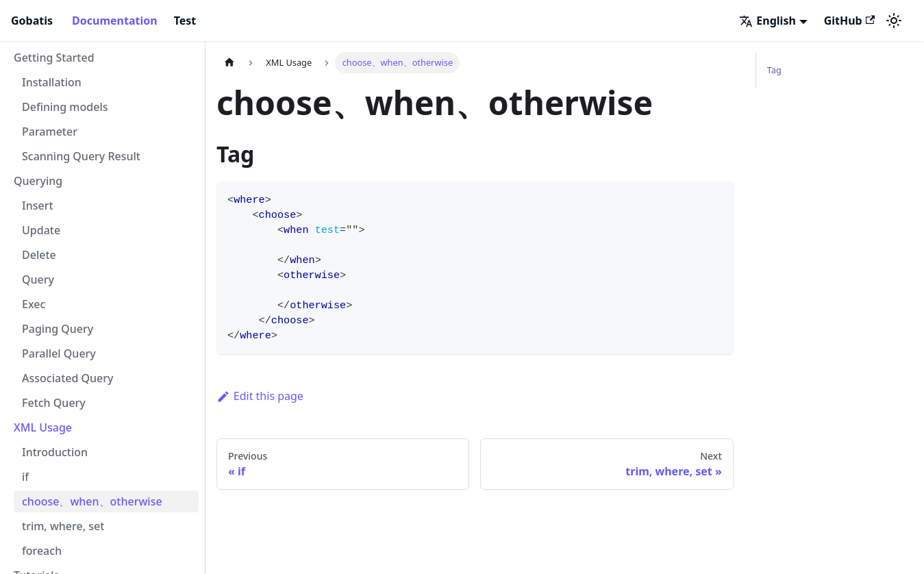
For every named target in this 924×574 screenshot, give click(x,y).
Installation (52, 82)
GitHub (849, 21)
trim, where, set (63, 526)
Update (41, 230)
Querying (38, 181)
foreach (42, 551)
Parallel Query (59, 353)
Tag (774, 70)
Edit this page (260, 396)
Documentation (115, 21)
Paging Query (58, 329)
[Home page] (229, 63)
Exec (34, 304)
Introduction (55, 452)
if (25, 477)
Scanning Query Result (81, 156)
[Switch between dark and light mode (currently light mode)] (894, 21)
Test (185, 21)
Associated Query (68, 378)
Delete (39, 255)
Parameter (50, 132)
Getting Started (54, 58)
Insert (38, 205)
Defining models (65, 107)
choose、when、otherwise (92, 501)
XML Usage (43, 427)
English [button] (767, 21)
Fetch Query (54, 403)
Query (38, 279)
